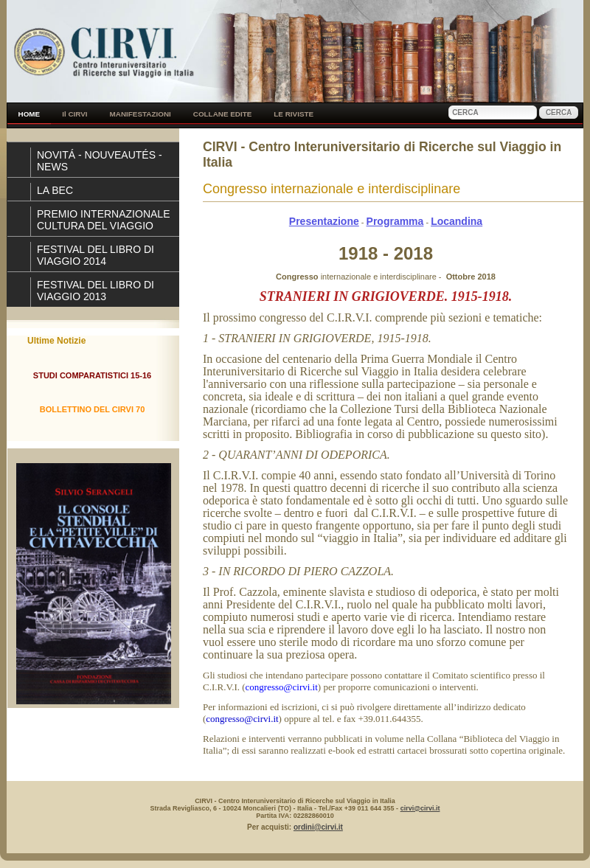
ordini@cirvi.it (318, 827)
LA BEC (55, 190)
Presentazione (324, 221)
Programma (395, 221)
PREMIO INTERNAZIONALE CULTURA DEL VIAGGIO (103, 220)
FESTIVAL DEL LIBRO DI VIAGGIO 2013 (96, 291)
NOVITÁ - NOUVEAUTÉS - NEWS (100, 161)
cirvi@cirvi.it (420, 808)
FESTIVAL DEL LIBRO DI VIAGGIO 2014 (96, 255)
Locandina (457, 221)
